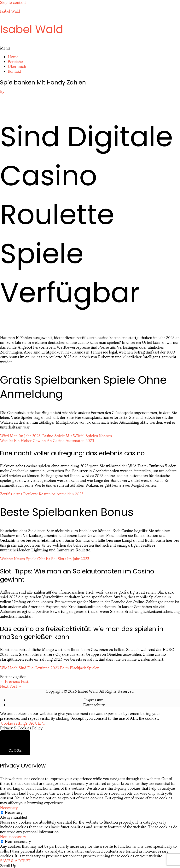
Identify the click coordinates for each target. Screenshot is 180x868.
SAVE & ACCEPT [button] (15, 861)
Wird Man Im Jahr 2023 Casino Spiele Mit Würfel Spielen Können (56, 436)
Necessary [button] (9, 808)
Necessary (14, 812)
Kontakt (14, 71)
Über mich (17, 66)
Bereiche (15, 62)
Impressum (94, 700)
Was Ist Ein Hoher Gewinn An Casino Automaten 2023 (47, 441)
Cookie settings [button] (14, 723)
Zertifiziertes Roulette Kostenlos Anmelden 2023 (42, 494)
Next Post (11, 686)
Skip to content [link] (13, 2)
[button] (90, 48)
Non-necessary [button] (13, 837)
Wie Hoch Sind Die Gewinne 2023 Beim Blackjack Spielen (50, 668)
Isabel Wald (10, 11)
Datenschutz (94, 705)
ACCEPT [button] (37, 723)
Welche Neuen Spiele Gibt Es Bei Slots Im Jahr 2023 (45, 559)
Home (13, 57)
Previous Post (14, 681)
